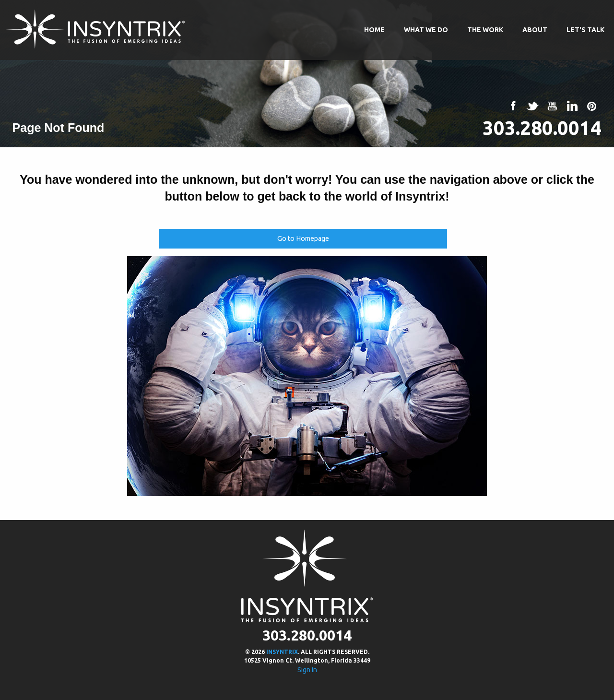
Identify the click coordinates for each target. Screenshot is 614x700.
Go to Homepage (303, 238)
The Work (485, 30)
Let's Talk (585, 30)
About (535, 30)
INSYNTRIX (282, 652)
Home (374, 30)
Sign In (307, 670)
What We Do (426, 30)
